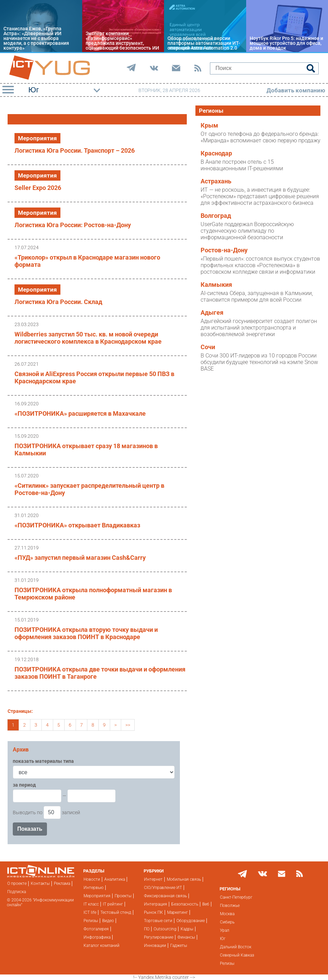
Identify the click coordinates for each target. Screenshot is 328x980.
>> (128, 725)
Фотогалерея (96, 929)
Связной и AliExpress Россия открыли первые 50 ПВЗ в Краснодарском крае (94, 377)
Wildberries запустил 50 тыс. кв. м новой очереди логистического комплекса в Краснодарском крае (88, 338)
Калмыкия (216, 285)
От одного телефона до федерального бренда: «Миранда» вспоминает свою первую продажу (261, 137)
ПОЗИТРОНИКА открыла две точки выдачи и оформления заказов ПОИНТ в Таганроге (100, 673)
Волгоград (216, 216)
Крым (209, 125)
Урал (225, 930)
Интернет (153, 879)
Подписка (17, 892)
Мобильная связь (184, 879)
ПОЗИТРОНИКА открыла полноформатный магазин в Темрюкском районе (93, 594)
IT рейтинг (113, 904)
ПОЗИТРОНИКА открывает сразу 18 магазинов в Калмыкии (86, 449)
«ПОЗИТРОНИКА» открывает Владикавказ (77, 525)
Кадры (187, 929)
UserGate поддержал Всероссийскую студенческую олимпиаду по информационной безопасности (247, 231)
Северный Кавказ (237, 955)
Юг (223, 939)
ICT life (90, 912)
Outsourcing (165, 929)
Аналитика (115, 879)
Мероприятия (37, 138)
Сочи (208, 347)
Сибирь (227, 922)
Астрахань (216, 181)
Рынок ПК (153, 912)
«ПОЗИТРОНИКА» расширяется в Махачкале (80, 413)
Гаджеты (179, 946)
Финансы (186, 937)
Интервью (94, 888)
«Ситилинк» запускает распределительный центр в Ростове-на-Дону (89, 489)
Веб (206, 904)
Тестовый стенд (116, 912)
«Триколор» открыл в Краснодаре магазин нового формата (87, 261)
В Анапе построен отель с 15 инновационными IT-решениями (242, 165)
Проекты (123, 896)
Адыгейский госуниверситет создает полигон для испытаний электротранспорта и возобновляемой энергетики (259, 328)
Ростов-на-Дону (224, 250)
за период (24, 785)
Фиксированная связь (165, 896)
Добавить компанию (296, 90)
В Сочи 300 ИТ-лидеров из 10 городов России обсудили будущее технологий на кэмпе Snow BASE (259, 362)
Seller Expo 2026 (38, 188)
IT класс (91, 904)
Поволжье (230, 906)
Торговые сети (158, 921)
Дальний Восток (236, 947)
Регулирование (159, 937)
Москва (227, 914)
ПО (147, 929)
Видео (108, 921)
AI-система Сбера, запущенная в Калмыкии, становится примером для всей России (257, 296)
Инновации (155, 946)
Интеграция (156, 904)
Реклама (62, 883)
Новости (92, 879)
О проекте (17, 883)
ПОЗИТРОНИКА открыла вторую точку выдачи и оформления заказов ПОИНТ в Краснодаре (86, 633)
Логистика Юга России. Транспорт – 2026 (75, 150)
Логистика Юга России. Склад (58, 302)
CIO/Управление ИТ (163, 888)
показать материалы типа (43, 761)
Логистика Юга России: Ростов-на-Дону (73, 225)
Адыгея (212, 313)
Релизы (91, 921)
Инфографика (97, 937)
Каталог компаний (102, 946)
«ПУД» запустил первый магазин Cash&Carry (80, 558)
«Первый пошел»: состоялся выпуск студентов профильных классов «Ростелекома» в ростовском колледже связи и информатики (260, 265)
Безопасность (185, 904)
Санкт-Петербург (236, 897)
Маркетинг (177, 912)
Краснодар (216, 153)
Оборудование (191, 921)
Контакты (40, 883)
